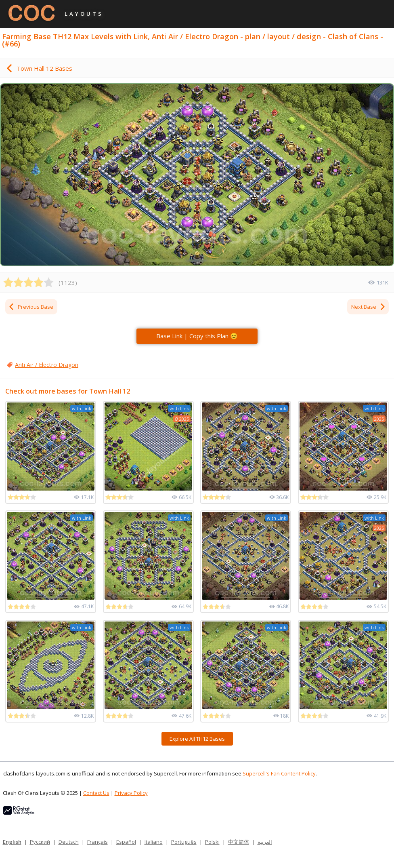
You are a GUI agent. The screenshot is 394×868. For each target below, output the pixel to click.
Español (126, 842)
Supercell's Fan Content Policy (279, 773)
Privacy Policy (131, 793)
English (12, 842)
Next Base (369, 307)
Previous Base (31, 307)
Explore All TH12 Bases (197, 739)
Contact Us (96, 793)
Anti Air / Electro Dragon (47, 365)
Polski (212, 842)
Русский (40, 842)
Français (97, 842)
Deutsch (69, 842)
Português (184, 842)
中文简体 (239, 842)
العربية (265, 842)
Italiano (154, 842)
